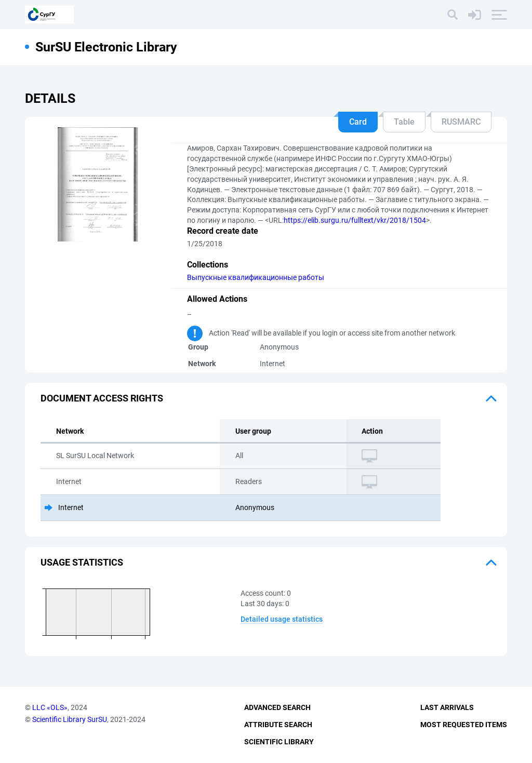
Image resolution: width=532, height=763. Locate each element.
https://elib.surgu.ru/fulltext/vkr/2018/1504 (355, 220)
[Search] (453, 15)
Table (404, 122)
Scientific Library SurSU (70, 719)
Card (358, 122)
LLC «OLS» (50, 707)
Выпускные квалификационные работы (256, 277)
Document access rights (102, 398)
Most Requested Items (464, 725)
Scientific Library (279, 742)
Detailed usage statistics (282, 619)
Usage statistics (82, 562)
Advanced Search (277, 707)
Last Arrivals (447, 707)
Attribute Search (278, 725)
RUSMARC (461, 122)
